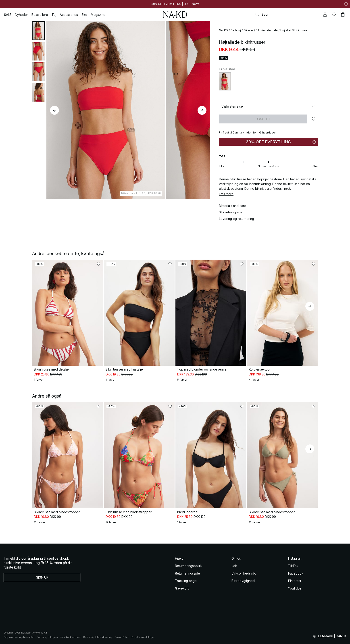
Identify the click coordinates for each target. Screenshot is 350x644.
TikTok (293, 566)
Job (234, 566)
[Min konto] (325, 15)
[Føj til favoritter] (313, 119)
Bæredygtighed (243, 581)
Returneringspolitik (189, 566)
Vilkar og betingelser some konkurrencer (59, 637)
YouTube (295, 588)
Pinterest (295, 581)
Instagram (295, 558)
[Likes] (334, 15)
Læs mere (226, 194)
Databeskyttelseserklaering (98, 637)
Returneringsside (187, 573)
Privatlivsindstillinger (143, 637)
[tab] (38, 31)
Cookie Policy (122, 637)
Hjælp (179, 558)
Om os (236, 558)
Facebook (296, 573)
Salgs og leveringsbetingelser (19, 637)
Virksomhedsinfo (244, 573)
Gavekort (182, 588)
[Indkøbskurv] (343, 15)
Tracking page (186, 581)
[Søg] (286, 14)
